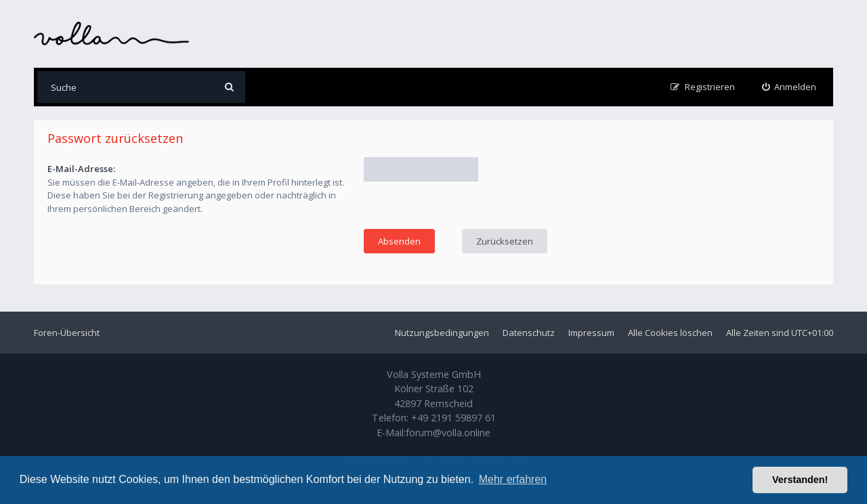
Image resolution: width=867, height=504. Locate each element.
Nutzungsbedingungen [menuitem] (442, 333)
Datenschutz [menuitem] (529, 333)
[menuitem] (789, 87)
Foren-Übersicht (67, 333)
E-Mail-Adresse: (81, 169)
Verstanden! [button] (800, 480)
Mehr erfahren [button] (513, 479)
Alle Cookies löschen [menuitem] (670, 333)
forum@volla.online (448, 433)
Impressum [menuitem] (591, 333)
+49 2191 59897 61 (453, 418)
